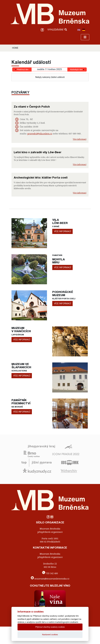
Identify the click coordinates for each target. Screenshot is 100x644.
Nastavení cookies (50, 635)
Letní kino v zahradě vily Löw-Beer (38, 152)
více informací (62, 231)
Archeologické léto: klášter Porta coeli (41, 177)
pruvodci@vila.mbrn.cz (40, 134)
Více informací (80, 139)
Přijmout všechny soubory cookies (50, 627)
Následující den (76, 70)
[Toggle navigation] (85, 37)
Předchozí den (23, 70)
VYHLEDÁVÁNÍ (57, 30)
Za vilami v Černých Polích (32, 107)
